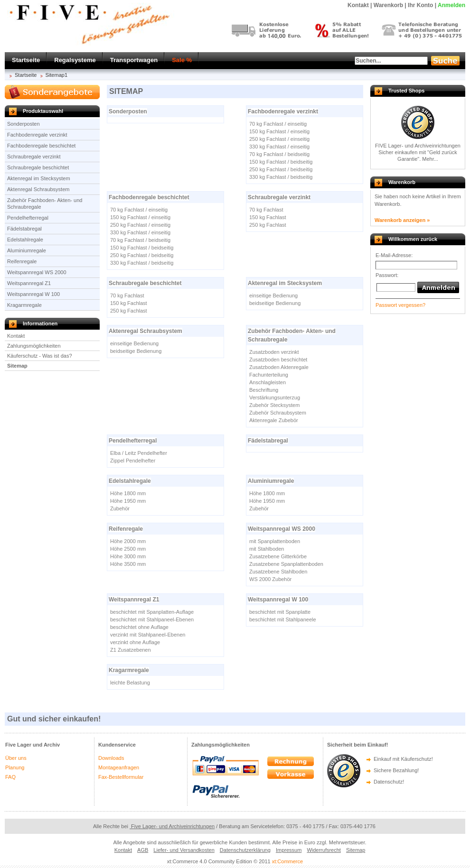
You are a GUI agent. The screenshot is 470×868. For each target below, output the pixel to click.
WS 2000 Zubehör (270, 579)
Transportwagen (134, 60)
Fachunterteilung (269, 375)
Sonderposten (23, 124)
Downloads (111, 758)
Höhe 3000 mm (128, 556)
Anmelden (451, 5)
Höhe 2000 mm (128, 541)
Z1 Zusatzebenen (131, 650)
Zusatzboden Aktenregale (279, 367)
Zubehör (120, 508)
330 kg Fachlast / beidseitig (281, 177)
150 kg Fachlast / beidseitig (281, 162)
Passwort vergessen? (400, 305)
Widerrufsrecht (324, 850)
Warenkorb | (390, 5)
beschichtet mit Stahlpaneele (283, 619)
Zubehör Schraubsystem (278, 413)
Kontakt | (360, 5)
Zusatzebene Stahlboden (278, 572)
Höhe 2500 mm (128, 549)
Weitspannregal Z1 (29, 283)
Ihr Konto (420, 5)
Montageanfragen (119, 767)
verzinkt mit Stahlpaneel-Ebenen (148, 635)
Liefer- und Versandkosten (184, 850)
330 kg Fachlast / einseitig (279, 147)
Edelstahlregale (25, 240)
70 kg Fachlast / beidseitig (279, 154)
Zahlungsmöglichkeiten (34, 346)
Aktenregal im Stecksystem (39, 178)
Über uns (16, 758)
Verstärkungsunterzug (275, 397)
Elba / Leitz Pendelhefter (139, 453)
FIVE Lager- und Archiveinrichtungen (418, 146)
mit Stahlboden (267, 549)
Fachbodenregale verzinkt (37, 135)
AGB (143, 850)
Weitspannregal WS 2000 (37, 272)
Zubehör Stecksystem (274, 405)
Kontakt (16, 336)
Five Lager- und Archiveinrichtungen (172, 826)
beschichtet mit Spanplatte (280, 612)
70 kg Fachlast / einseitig (278, 124)
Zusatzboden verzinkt (274, 352)
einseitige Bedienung (273, 295)
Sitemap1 (56, 75)
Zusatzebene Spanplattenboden (286, 564)
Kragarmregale (24, 305)
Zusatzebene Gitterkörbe (278, 556)
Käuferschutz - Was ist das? (40, 356)
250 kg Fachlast (268, 225)
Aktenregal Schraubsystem (38, 189)
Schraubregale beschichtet (38, 167)
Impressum (289, 850)
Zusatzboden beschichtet (278, 360)
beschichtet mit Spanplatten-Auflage (152, 612)
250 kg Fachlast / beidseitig (281, 169)
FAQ (10, 777)
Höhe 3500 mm (128, 564)
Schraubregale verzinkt (34, 157)
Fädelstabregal (24, 229)
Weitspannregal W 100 (33, 294)
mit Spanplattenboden (275, 541)
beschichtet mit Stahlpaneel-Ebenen (152, 619)
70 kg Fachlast (266, 210)
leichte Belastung (130, 683)
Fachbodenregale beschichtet (41, 146)
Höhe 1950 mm (128, 501)
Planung (15, 767)
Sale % (182, 60)
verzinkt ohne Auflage (135, 642)
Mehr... (430, 159)
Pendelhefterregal (28, 218)
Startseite (26, 60)
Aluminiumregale (27, 250)
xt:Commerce (287, 861)
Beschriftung (264, 390)
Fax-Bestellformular (121, 777)
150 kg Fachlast (268, 217)
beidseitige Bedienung (275, 303)
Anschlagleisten (268, 382)
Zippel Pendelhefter (133, 461)
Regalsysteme (75, 60)
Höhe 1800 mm (128, 493)
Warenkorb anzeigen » (402, 220)
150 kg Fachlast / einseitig (279, 131)
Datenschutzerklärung (245, 850)
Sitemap (17, 366)
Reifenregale (22, 261)
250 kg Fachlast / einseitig (279, 139)
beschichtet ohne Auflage (139, 627)
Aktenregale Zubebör (274, 420)
